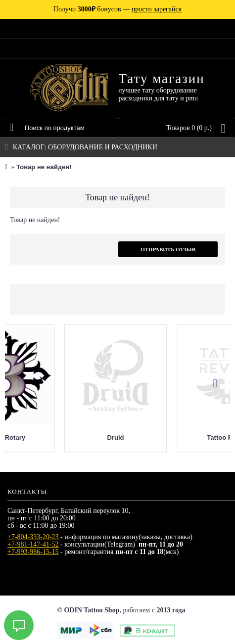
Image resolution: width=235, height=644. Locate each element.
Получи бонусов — (117, 9)
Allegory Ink (61, 437)
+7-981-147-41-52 (33, 544)
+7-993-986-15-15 (33, 552)
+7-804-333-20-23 (33, 537)
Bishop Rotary (173, 437)
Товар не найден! (44, 167)
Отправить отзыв (168, 249)
